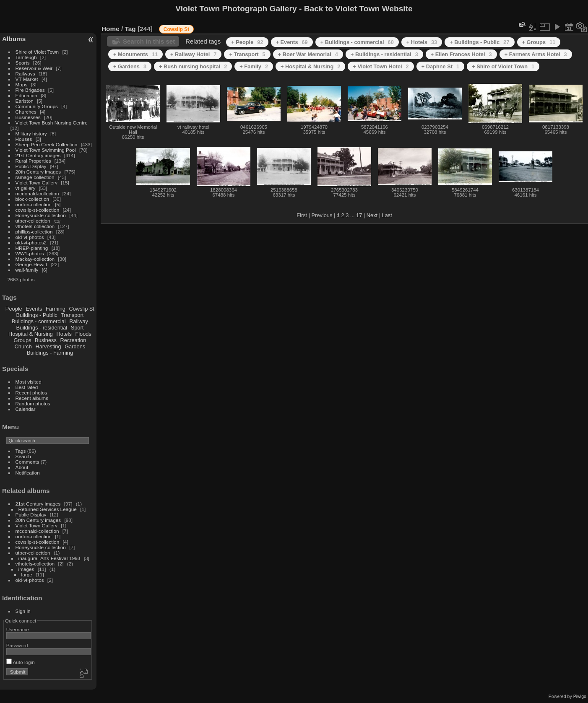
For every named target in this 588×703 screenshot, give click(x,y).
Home (111, 29)
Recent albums (32, 398)
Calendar (26, 409)
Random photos (33, 403)
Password (17, 645)
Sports (23, 63)
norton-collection (34, 204)
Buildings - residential (42, 328)
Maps (22, 84)
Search (23, 456)
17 (359, 215)
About (22, 467)
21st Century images (38, 155)
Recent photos (31, 393)
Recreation (73, 340)
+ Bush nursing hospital (193, 66)
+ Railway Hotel (193, 54)
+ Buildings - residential (384, 54)
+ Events (292, 42)
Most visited (29, 382)
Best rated (27, 387)
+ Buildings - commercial (357, 42)
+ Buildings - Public (479, 42)
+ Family (254, 66)
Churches (26, 112)
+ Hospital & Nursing (310, 66)
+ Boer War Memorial (308, 54)
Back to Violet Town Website (358, 9)
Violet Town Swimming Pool (46, 150)
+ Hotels (422, 42)
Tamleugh (26, 57)
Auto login (21, 662)
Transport (72, 315)
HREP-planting (32, 248)
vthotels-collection (35, 226)
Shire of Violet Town (37, 52)
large (27, 575)
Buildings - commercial (39, 321)
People (14, 309)
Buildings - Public (37, 315)
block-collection (32, 199)
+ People (247, 42)
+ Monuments (135, 54)
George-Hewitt (31, 264)
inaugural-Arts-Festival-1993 (49, 558)
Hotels (64, 334)
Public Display (31, 166)
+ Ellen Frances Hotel (461, 54)
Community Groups (37, 106)
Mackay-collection (35, 259)
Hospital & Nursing (31, 334)
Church (23, 346)
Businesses (28, 117)
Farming (56, 309)
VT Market (27, 79)
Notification (28, 473)
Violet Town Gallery (36, 183)
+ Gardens (130, 66)
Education (26, 95)
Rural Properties (33, 161)
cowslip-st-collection (38, 210)
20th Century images (38, 172)
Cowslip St (81, 309)
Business (46, 340)
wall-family (27, 270)
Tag (130, 29)
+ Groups (539, 42)
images (26, 569)
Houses (24, 139)
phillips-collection (34, 232)
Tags (21, 451)
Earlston (25, 101)
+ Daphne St (440, 66)
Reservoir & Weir (34, 68)
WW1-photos (30, 253)
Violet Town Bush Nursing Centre (52, 123)
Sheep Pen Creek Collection (47, 144)
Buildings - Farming (50, 353)
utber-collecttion (33, 221)
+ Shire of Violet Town (503, 66)
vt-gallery (26, 188)
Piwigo (580, 696)
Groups (22, 340)
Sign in (23, 611)
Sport (77, 328)
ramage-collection (35, 177)
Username (18, 629)
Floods (83, 334)
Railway (79, 321)
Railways (25, 74)
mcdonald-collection (37, 193)
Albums (14, 39)
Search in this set (149, 41)
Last (387, 215)
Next (372, 215)
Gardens (75, 346)
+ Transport (247, 54)
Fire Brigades (30, 90)
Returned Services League (48, 509)
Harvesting (48, 346)
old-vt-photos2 (31, 243)
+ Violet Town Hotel (381, 66)
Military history (31, 134)
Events (34, 309)
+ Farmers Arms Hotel (536, 54)
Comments (27, 462)
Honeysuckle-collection (41, 215)
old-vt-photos (30, 237)
